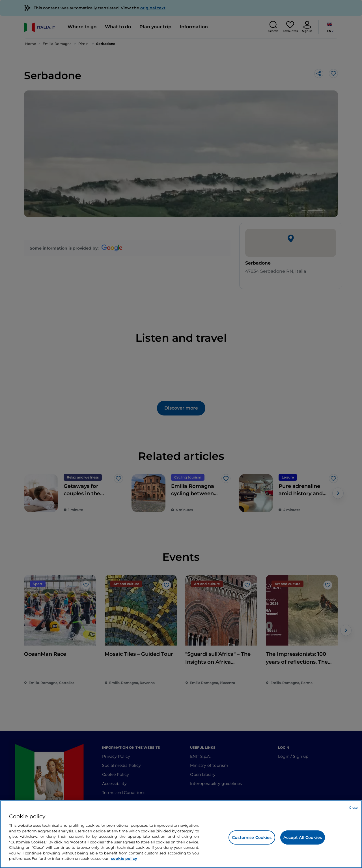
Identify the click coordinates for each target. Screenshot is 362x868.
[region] (181, 834)
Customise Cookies (252, 837)
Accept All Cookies (303, 837)
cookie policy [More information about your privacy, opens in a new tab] (124, 858)
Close (353, 808)
